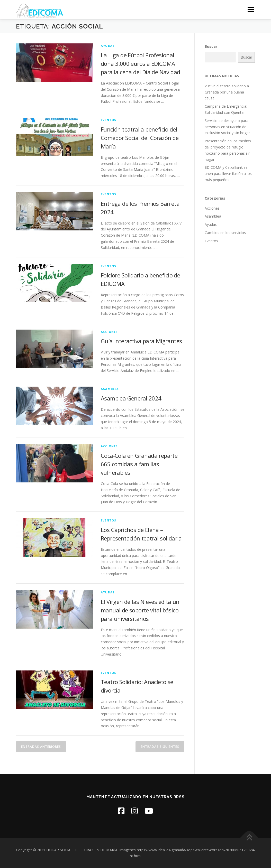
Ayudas (108, 46)
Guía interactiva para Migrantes (141, 341)
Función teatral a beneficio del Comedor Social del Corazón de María (140, 138)
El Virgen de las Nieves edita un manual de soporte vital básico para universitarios (140, 610)
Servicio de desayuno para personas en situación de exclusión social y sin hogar (227, 127)
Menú (251, 10)
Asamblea (110, 389)
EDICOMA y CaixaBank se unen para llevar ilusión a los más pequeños (228, 174)
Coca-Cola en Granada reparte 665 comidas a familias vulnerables (139, 464)
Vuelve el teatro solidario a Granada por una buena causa (227, 92)
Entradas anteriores (41, 747)
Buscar (211, 46)
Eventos (109, 120)
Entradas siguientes (160, 747)
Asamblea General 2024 (131, 398)
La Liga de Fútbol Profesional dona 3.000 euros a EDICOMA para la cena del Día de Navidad (140, 63)
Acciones (109, 332)
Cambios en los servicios (225, 233)
